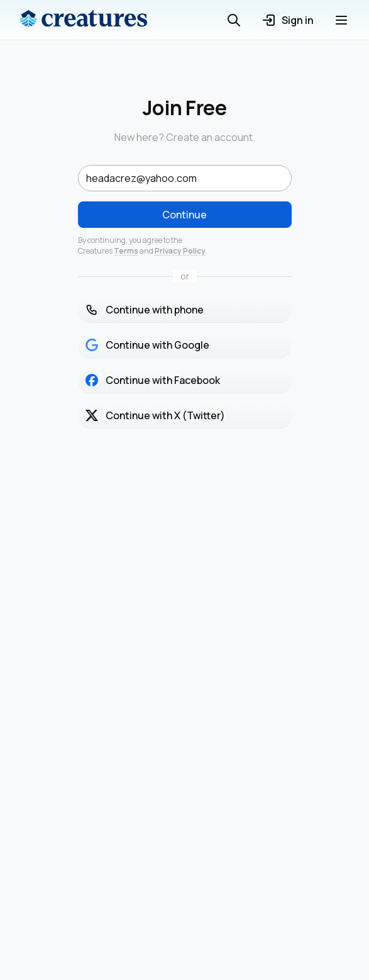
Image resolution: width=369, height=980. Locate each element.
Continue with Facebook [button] (153, 380)
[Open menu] (341, 20)
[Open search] (234, 20)
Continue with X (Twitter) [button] (155, 415)
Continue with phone (145, 310)
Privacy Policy (180, 251)
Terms (126, 251)
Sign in (288, 20)
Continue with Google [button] (147, 345)
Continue (184, 215)
